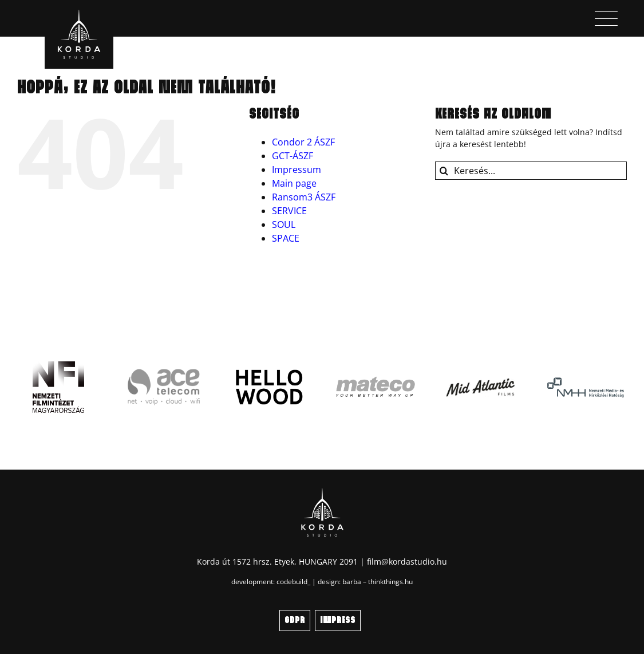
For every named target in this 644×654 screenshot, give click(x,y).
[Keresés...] (531, 171)
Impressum (297, 170)
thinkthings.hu (390, 582)
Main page (294, 183)
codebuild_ (293, 582)
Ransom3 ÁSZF (304, 197)
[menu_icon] (606, 15)
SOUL (284, 224)
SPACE (286, 238)
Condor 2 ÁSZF (303, 142)
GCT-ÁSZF (293, 156)
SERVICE (289, 211)
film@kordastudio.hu (407, 562)
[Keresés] (444, 171)
